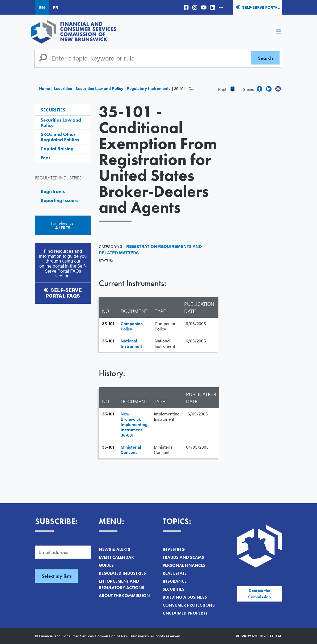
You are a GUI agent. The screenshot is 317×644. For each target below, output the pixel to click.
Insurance (175, 581)
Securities (63, 88)
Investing (174, 549)
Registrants (53, 191)
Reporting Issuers (60, 200)
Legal (276, 636)
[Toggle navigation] (279, 32)
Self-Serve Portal (261, 7)
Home (45, 88)
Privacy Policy (251, 636)
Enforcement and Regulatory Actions (122, 584)
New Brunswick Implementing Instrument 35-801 (134, 424)
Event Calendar (116, 557)
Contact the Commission (259, 594)
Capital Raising (57, 149)
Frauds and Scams (183, 557)
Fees (46, 158)
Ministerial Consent (131, 450)
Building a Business (185, 597)
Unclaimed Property (185, 613)
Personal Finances (184, 565)
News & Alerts (115, 549)
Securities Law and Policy (99, 88)
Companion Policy (132, 326)
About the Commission (124, 596)
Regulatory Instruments (149, 88)
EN (42, 7)
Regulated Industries (122, 573)
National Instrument (131, 343)
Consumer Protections (189, 605)
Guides (106, 565)
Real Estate (175, 573)
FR (55, 7)
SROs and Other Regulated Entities (60, 137)
